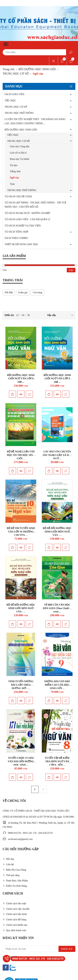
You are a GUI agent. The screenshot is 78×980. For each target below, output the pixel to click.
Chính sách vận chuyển (16, 909)
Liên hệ (8, 864)
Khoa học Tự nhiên (19, 159)
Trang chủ (9, 69)
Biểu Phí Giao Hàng (14, 870)
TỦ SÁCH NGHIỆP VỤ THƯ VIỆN (23, 226)
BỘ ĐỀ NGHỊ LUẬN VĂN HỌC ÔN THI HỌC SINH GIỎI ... (21, 455)
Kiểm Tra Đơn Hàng (15, 886)
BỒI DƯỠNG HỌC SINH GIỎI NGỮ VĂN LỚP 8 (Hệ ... (21, 379)
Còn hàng (37, 292)
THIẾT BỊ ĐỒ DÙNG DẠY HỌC (21, 244)
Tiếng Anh (15, 171)
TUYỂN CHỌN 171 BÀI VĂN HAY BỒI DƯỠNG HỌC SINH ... (21, 761)
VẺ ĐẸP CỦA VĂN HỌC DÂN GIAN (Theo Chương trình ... (57, 608)
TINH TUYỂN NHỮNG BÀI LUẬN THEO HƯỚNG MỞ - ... (21, 685)
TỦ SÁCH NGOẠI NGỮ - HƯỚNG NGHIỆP (27, 213)
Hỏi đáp (8, 859)
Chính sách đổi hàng (14, 920)
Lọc (71, 270)
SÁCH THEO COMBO (16, 238)
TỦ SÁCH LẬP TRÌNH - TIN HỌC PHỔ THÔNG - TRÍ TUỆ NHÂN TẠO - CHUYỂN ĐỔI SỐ (35, 205)
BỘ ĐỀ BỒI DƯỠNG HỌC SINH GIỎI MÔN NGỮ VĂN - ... (57, 532)
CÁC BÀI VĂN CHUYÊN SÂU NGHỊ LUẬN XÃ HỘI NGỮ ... (57, 455)
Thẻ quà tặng (11, 875)
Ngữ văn (14, 178)
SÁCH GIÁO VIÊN (14, 94)
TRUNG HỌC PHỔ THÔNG (19, 113)
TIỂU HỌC (10, 101)
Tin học (14, 165)
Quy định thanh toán (14, 930)
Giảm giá (23, 292)
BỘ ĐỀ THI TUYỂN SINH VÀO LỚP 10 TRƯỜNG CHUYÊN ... (21, 532)
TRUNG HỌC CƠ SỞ (16, 74)
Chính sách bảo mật (14, 903)
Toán (12, 184)
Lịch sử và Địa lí (18, 153)
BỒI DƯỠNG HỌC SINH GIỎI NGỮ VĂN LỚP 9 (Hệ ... (57, 379)
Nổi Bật (9, 292)
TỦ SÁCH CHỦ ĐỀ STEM (18, 197)
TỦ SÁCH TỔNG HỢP (16, 232)
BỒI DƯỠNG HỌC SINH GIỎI (37, 69)
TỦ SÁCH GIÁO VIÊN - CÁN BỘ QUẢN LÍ (27, 219)
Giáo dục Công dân (19, 146)
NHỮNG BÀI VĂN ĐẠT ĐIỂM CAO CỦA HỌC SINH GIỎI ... (57, 685)
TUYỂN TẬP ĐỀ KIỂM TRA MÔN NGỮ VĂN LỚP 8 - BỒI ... (57, 761)
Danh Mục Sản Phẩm (15, 881)
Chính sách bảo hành (15, 914)
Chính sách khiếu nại (15, 925)
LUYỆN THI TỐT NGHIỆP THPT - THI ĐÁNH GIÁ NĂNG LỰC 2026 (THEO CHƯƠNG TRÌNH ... (35, 121)
